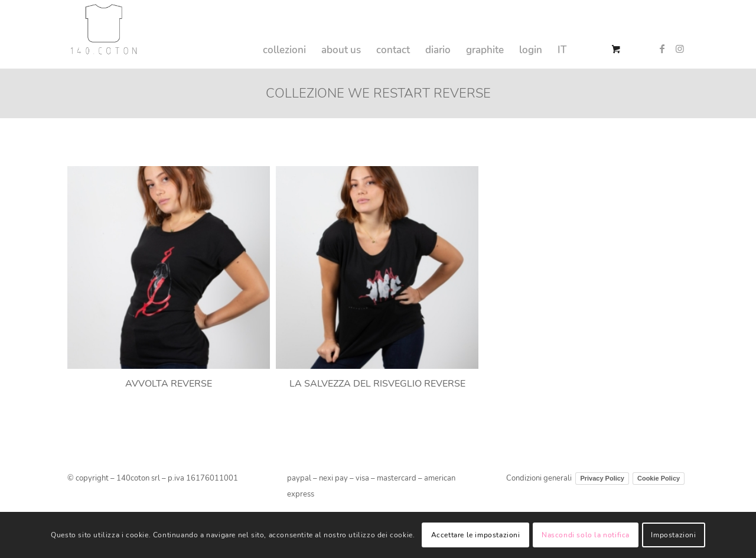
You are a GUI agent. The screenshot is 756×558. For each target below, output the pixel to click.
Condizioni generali (539, 478)
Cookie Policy (659, 478)
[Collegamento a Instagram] (680, 48)
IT (562, 50)
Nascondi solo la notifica (586, 535)
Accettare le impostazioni (476, 535)
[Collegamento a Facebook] (662, 48)
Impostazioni (673, 535)
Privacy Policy (602, 478)
